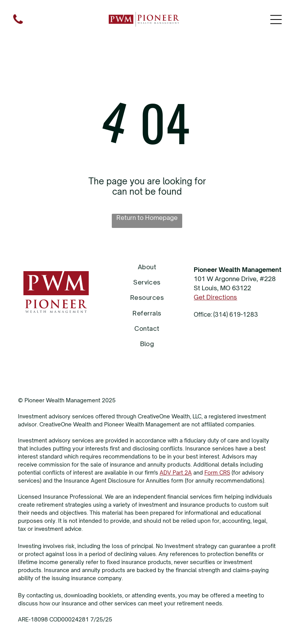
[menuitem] (147, 267)
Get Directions (215, 297)
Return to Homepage (147, 218)
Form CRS (217, 472)
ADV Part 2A (176, 472)
